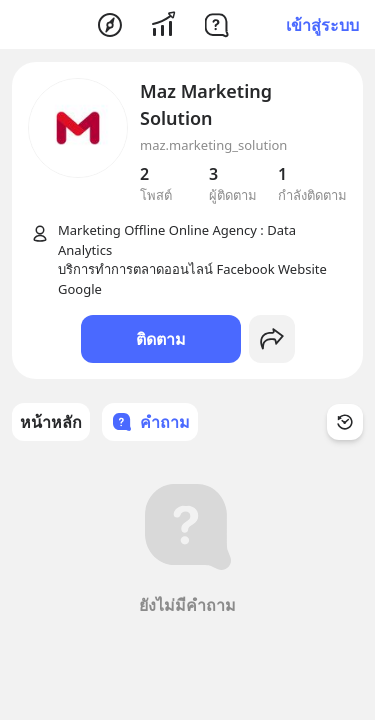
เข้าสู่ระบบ (322, 25)
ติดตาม (161, 339)
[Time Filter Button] (345, 422)
